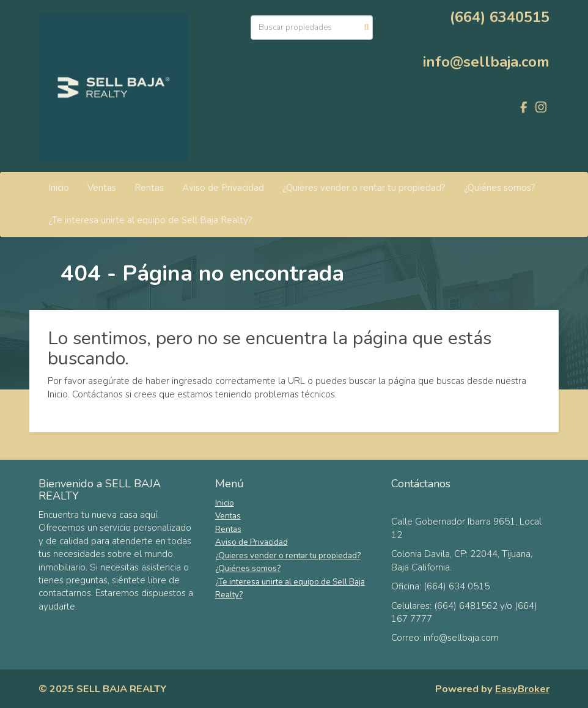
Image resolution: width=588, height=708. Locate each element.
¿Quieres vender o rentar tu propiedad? (364, 188)
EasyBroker (522, 689)
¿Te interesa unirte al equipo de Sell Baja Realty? (150, 220)
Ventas (102, 188)
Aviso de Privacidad (223, 188)
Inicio (59, 188)
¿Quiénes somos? (500, 188)
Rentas (149, 188)
